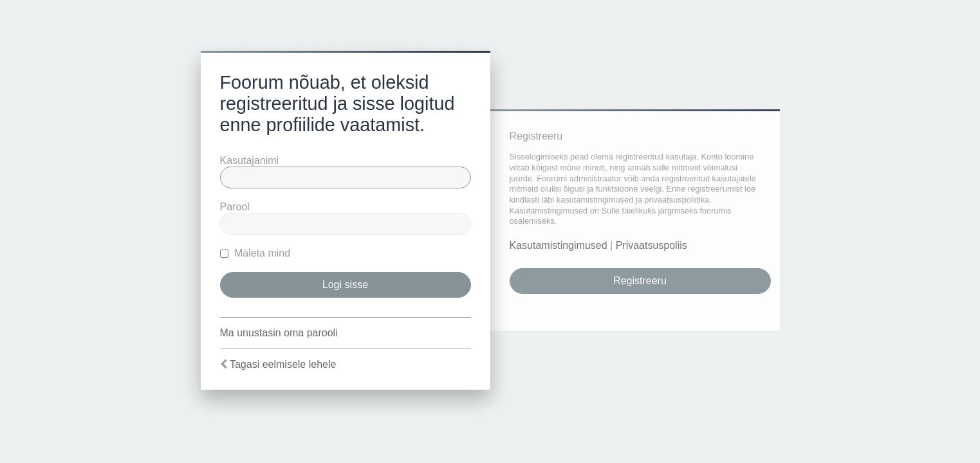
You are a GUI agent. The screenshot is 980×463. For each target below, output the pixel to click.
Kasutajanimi (250, 160)
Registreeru (640, 281)
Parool (235, 207)
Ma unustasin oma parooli (279, 333)
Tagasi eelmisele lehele (283, 364)
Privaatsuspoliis (652, 245)
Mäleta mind (255, 253)
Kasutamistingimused (559, 245)
